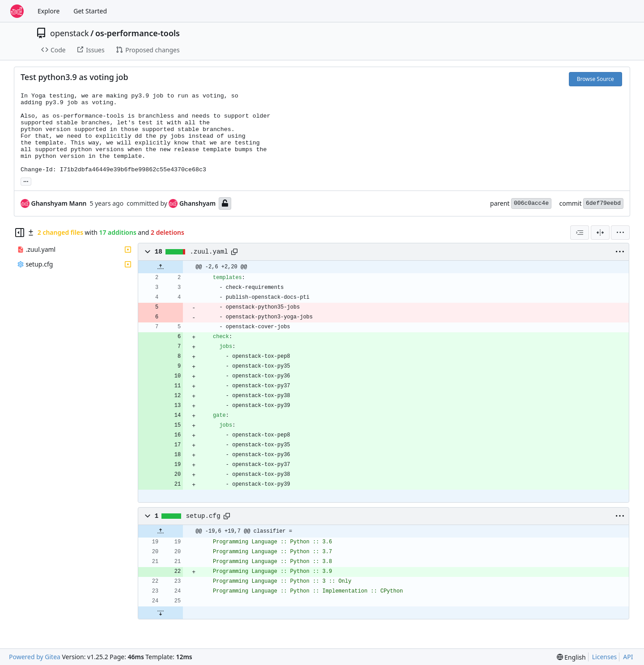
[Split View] (600, 233)
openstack (70, 33)
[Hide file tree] (20, 233)
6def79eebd (603, 203)
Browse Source (595, 79)
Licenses (605, 657)
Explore (49, 11)
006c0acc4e (531, 203)
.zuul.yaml (209, 252)
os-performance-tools (138, 33)
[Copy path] (234, 252)
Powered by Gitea (35, 657)
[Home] (17, 11)
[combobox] (580, 233)
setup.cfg (203, 516)
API (628, 657)
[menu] (620, 233)
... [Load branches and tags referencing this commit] (26, 181)
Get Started (90, 11)
